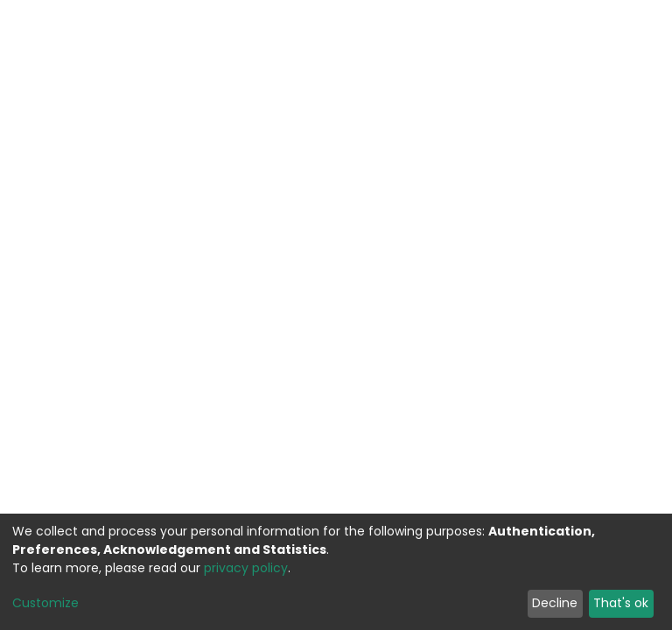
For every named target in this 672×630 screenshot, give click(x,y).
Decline (555, 603)
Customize (45, 603)
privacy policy (246, 568)
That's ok (621, 603)
